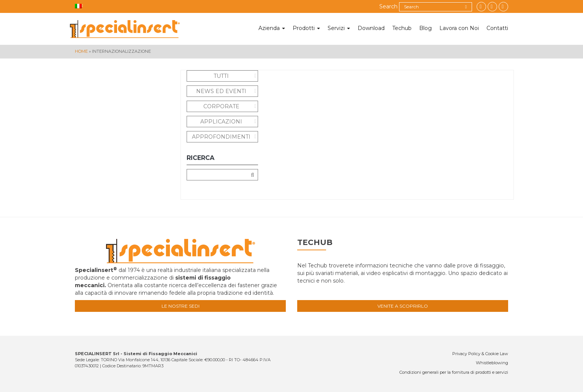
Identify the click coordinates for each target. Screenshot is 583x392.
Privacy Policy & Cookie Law (480, 354)
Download (371, 28)
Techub (402, 28)
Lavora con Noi (459, 28)
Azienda (272, 28)
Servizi (339, 28)
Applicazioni (221, 122)
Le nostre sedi (181, 306)
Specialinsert (125, 29)
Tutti (221, 76)
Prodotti (306, 28)
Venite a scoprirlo (403, 306)
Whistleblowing (492, 363)
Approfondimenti (221, 137)
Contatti (497, 28)
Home (81, 51)
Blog (425, 28)
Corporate (221, 106)
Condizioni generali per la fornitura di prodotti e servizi (454, 372)
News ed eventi (221, 91)
